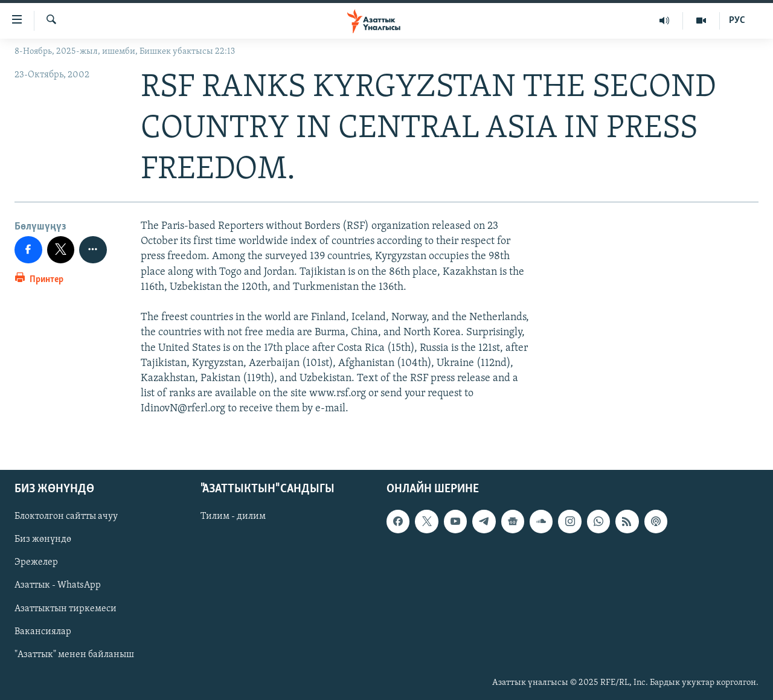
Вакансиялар (43, 631)
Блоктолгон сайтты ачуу (66, 516)
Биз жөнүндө (43, 539)
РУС (737, 21)
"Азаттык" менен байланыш (74, 654)
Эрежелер (36, 562)
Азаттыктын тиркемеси (66, 608)
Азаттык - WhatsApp (58, 585)
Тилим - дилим (233, 516)
